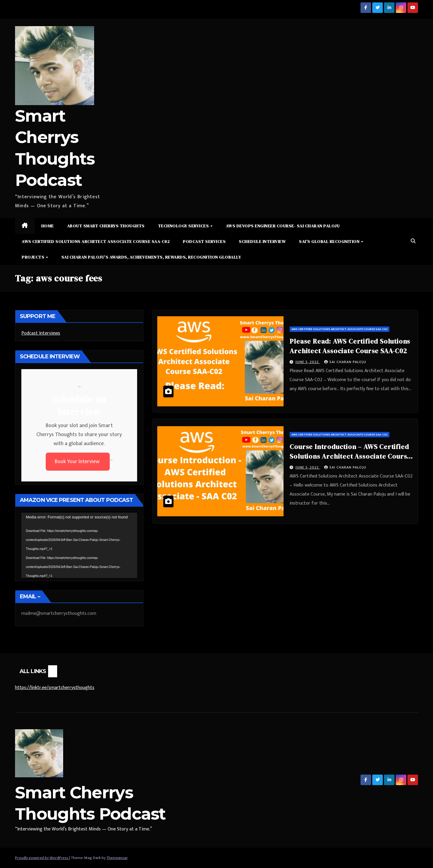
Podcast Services (204, 241)
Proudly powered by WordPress (42, 858)
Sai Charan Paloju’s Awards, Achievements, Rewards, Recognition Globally (151, 257)
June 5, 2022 (308, 362)
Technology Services (184, 226)
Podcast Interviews (41, 333)
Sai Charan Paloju (345, 362)
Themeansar (117, 858)
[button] (413, 241)
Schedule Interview (262, 241)
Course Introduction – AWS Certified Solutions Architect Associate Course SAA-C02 (350, 456)
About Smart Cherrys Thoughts (106, 226)
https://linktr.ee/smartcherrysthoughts (55, 688)
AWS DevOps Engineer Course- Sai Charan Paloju (283, 226)
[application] (79, 545)
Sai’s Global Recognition (330, 241)
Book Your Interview (78, 462)
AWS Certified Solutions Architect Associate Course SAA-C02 (96, 241)
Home (48, 226)
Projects (34, 257)
